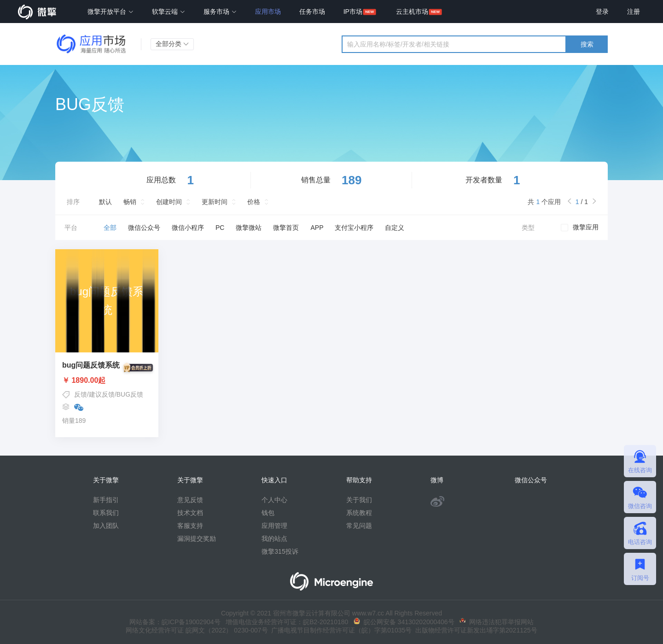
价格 (254, 202)
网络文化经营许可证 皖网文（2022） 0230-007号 (197, 630)
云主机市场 (412, 12)
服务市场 (220, 12)
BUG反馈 (130, 394)
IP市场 (353, 12)
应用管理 (274, 526)
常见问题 (359, 526)
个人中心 (274, 500)
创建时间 (169, 202)
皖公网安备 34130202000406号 (404, 622)
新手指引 (106, 500)
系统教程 (359, 513)
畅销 (130, 202)
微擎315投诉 (280, 551)
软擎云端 (169, 12)
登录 (602, 12)
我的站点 (274, 539)
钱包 (268, 513)
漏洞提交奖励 (197, 539)
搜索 (587, 44)
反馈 (81, 394)
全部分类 (172, 44)
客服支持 (190, 526)
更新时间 (215, 202)
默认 (105, 202)
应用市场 (268, 12)
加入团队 (106, 526)
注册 (634, 12)
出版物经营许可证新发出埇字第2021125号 (474, 630)
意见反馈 (190, 500)
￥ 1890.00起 (107, 381)
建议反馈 (102, 394)
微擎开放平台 (110, 12)
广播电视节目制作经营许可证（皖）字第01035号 (340, 630)
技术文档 (190, 513)
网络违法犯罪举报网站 (497, 622)
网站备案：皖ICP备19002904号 (175, 622)
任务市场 (312, 12)
